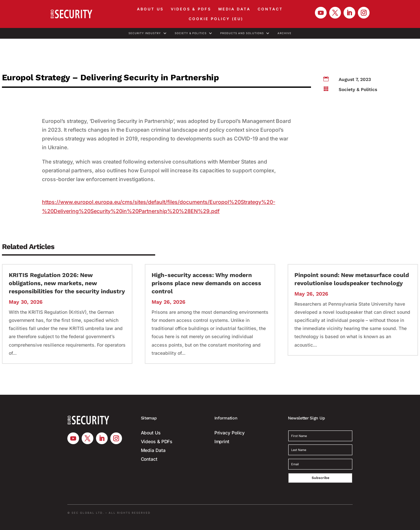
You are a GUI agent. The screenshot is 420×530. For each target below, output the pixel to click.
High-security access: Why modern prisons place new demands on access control (206, 283)
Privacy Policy (230, 433)
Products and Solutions (242, 33)
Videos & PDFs (191, 9)
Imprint (222, 441)
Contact (270, 9)
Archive (285, 33)
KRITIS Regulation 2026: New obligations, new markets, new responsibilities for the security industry (67, 283)
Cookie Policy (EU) (216, 19)
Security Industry (145, 33)
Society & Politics (191, 33)
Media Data (234, 9)
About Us (150, 9)
